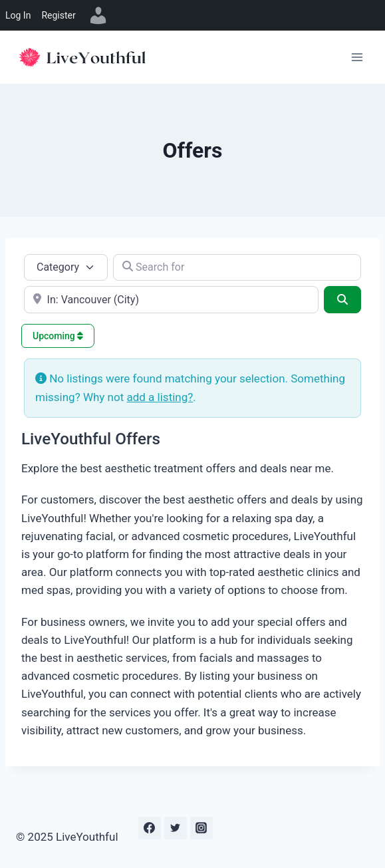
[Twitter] (176, 828)
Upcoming (58, 336)
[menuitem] (98, 15)
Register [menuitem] (58, 15)
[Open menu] (357, 57)
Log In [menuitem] (18, 15)
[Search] (342, 299)
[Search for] (237, 267)
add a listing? (160, 397)
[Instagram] (201, 828)
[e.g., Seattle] (171, 299)
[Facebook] (150, 828)
